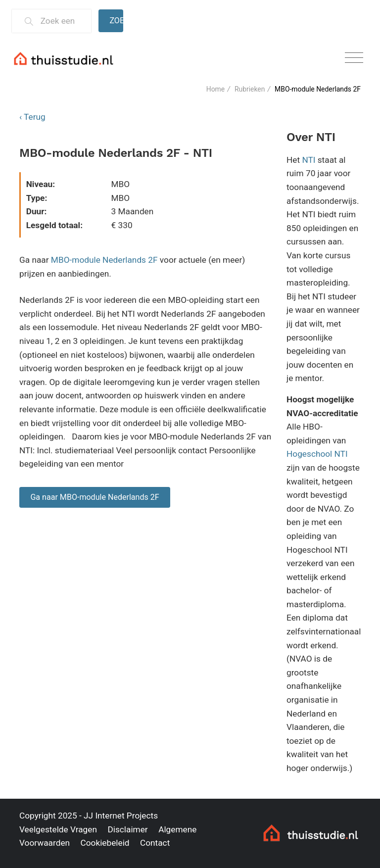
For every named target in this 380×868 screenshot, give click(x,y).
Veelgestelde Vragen (58, 829)
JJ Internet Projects (121, 816)
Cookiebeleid (105, 843)
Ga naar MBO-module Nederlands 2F (95, 497)
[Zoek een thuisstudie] (62, 21)
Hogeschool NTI (317, 454)
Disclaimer (127, 829)
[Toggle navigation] (354, 58)
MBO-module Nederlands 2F (104, 260)
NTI (309, 160)
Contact (155, 843)
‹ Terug (32, 117)
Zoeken (116, 21)
